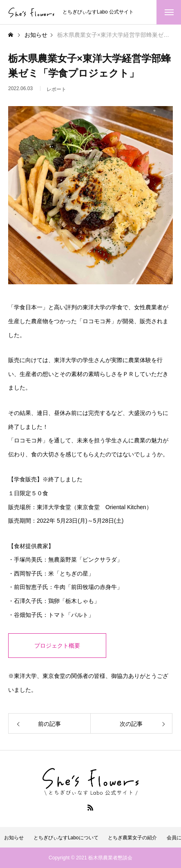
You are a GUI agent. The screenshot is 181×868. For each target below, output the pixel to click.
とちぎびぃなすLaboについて (66, 838)
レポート (56, 92)
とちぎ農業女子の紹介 (132, 838)
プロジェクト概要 (57, 646)
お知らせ (14, 838)
